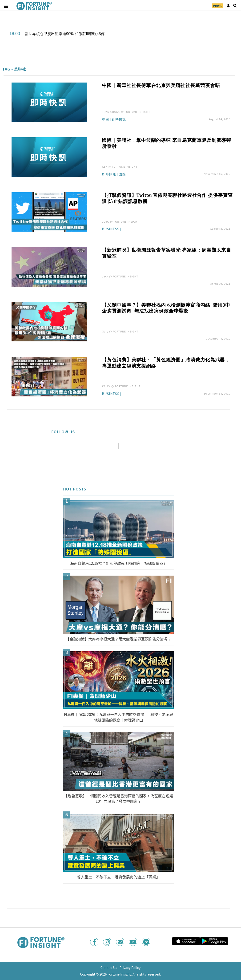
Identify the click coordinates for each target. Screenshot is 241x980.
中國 (105, 120)
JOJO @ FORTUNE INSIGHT (120, 221)
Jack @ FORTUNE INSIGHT (120, 276)
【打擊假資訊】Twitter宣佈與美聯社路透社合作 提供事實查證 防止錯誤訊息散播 (167, 198)
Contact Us (109, 968)
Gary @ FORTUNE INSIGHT (120, 331)
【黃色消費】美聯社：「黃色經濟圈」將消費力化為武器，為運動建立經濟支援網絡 (166, 363)
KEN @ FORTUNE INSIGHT (120, 166)
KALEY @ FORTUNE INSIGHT (121, 386)
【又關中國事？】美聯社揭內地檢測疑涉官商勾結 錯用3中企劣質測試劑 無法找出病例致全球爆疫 (166, 308)
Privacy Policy (130, 968)
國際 (122, 174)
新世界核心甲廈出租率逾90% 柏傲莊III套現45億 (65, 34)
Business (110, 229)
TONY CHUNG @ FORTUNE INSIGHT (126, 112)
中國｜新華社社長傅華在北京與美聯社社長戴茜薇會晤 (161, 85)
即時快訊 (119, 120)
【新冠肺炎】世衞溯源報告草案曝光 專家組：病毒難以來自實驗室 (167, 253)
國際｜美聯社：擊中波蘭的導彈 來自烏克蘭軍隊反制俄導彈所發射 (167, 143)
